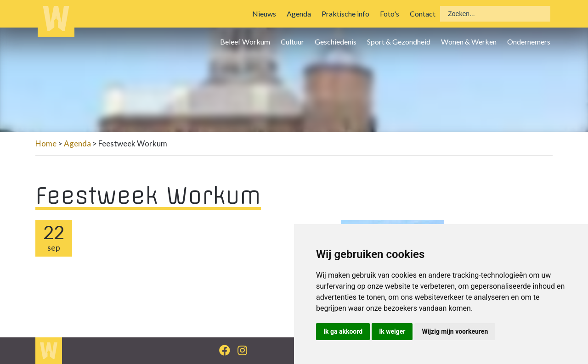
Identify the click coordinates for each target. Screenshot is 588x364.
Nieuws (264, 14)
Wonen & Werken (469, 42)
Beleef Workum (245, 42)
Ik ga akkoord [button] (343, 331)
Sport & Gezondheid (399, 42)
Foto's (390, 14)
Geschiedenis (336, 42)
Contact (423, 14)
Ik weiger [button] (392, 331)
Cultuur (292, 42)
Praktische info (345, 14)
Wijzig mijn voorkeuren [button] (455, 331)
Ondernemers (529, 42)
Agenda (299, 14)
